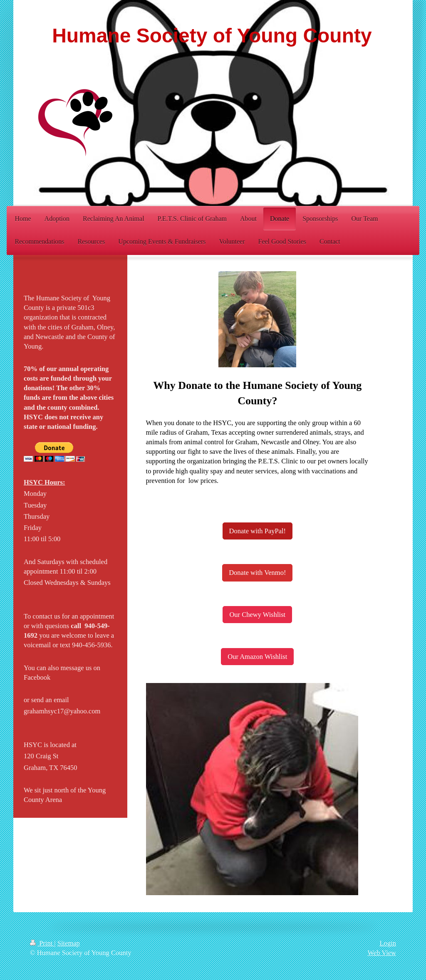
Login (388, 943)
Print (42, 943)
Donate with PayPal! (258, 531)
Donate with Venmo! (257, 573)
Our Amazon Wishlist (257, 657)
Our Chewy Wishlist (257, 615)
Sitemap (69, 943)
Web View (382, 953)
